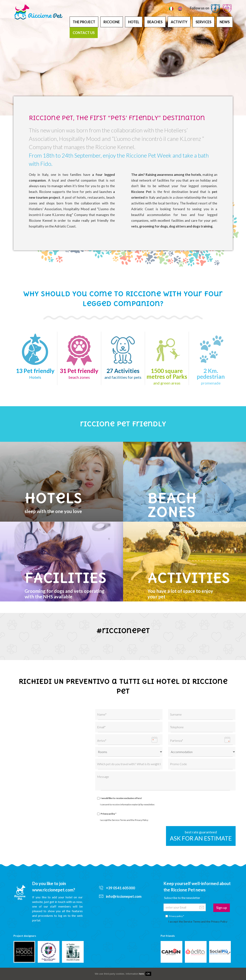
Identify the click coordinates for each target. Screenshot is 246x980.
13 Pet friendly (35, 373)
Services (203, 22)
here (141, 974)
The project (84, 22)
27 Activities (123, 373)
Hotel (134, 22)
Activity (179, 22)
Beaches (155, 22)
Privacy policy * (108, 814)
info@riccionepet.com (120, 896)
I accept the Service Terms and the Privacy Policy (124, 820)
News (225, 22)
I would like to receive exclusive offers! (121, 798)
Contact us (84, 33)
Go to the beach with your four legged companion (197, 505)
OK (148, 974)
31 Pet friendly (79, 373)
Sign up (222, 908)
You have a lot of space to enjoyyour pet (197, 584)
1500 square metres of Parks (167, 376)
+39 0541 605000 (117, 888)
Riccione (112, 22)
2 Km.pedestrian (211, 376)
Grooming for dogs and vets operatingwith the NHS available (74, 584)
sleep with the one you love (74, 502)
